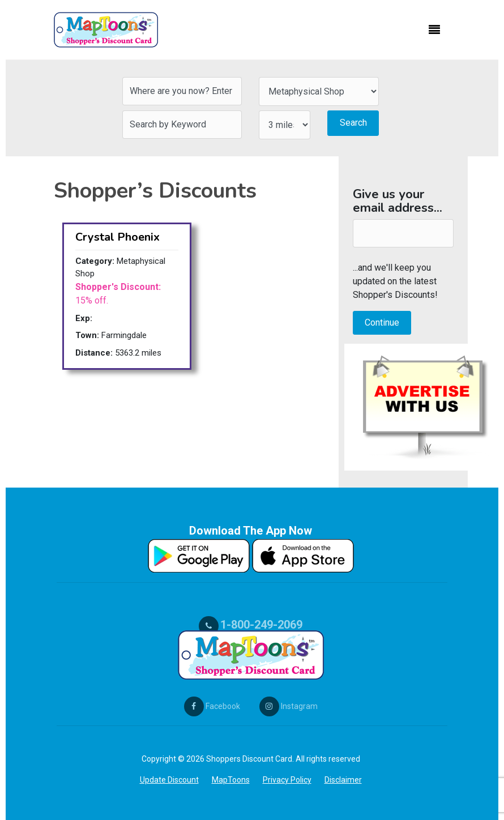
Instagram (289, 706)
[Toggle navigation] (434, 30)
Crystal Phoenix (118, 237)
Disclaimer (343, 780)
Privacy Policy (287, 780)
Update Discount (169, 780)
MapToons (231, 780)
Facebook (212, 706)
